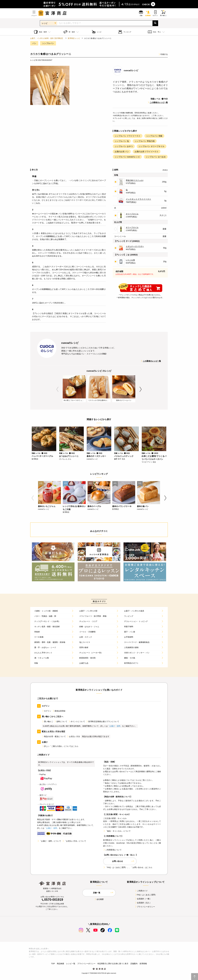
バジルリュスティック (124, 456)
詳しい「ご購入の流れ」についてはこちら (60, 746)
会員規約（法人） (143, 903)
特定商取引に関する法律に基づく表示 (113, 964)
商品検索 (61, 964)
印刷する (163, 54)
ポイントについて (77, 722)
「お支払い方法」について (74, 841)
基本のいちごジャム (47, 506)
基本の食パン (143, 506)
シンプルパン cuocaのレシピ (127, 157)
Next (141, 389)
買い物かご (47, 722)
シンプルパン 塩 (122, 141)
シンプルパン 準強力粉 (145, 141)
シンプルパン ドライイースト (128, 136)
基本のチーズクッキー (96, 456)
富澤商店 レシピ (74, 38)
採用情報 (143, 964)
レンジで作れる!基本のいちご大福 (74, 508)
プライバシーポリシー (145, 907)
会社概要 (99, 899)
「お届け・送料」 (115, 726)
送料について (61, 722)
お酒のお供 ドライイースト (147, 152)
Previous (57, 389)
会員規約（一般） (143, 899)
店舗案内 (134, 964)
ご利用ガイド (141, 891)
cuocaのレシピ (131, 70)
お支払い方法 (73, 736)
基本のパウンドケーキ (122, 506)
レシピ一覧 (71, 964)
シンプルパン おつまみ (156, 157)
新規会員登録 (59, 711)
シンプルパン (48, 43)
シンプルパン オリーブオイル (152, 146)
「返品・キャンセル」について (117, 831)
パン (34, 43)
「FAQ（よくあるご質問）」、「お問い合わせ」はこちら (128, 867)
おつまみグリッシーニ (69, 456)
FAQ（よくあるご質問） (146, 895)
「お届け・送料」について (49, 841)
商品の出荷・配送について (54, 736)
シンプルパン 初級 (154, 136)
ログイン (47, 711)
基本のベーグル (94, 506)
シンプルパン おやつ (124, 146)
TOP (53, 964)
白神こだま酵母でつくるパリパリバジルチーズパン (154, 458)
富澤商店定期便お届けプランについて (103, 722)
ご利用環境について (112, 850)
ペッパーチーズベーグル (42, 456)
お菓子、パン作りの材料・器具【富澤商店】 (47, 38)
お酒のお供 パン (122, 152)
